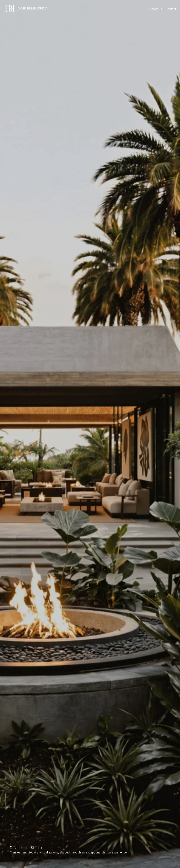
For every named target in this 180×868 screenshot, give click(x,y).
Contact (171, 9)
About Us (156, 9)
